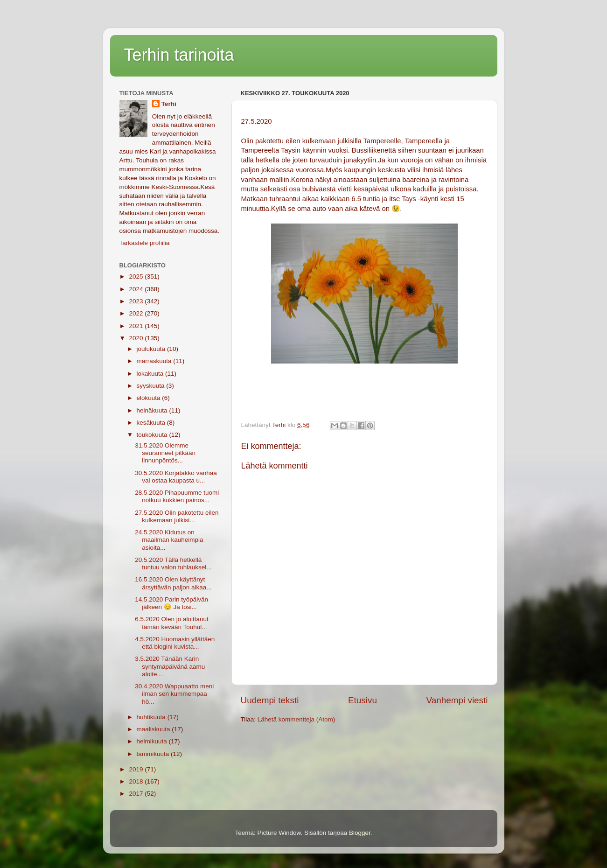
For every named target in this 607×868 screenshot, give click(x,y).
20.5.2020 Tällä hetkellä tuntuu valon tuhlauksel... (173, 563)
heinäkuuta (153, 410)
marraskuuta (155, 361)
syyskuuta (152, 386)
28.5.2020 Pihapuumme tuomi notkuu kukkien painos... (177, 496)
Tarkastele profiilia (145, 243)
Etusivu (363, 700)
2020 (137, 338)
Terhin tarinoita (179, 55)
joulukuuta (152, 349)
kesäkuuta (152, 423)
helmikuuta (153, 741)
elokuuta (150, 398)
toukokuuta (153, 435)
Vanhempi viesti (457, 700)
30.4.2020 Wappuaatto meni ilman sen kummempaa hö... (174, 694)
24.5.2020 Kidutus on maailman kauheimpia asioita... (169, 540)
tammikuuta (154, 754)
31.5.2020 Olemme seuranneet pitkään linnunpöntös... (165, 453)
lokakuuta (151, 374)
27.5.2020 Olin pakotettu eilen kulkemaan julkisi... (177, 516)
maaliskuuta (154, 729)
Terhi (169, 104)
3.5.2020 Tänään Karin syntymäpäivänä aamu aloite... (170, 666)
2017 (137, 794)
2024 (137, 289)
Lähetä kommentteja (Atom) (297, 719)
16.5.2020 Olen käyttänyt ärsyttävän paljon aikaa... (173, 583)
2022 (137, 313)
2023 (137, 301)
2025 (137, 276)
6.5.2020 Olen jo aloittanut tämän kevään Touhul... (172, 623)
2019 (137, 769)
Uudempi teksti (270, 700)
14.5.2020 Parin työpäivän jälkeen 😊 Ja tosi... (171, 603)
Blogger (360, 833)
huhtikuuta (152, 717)
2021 (137, 326)
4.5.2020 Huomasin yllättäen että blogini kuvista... (175, 643)
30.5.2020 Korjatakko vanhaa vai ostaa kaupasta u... (176, 477)
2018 (137, 781)
